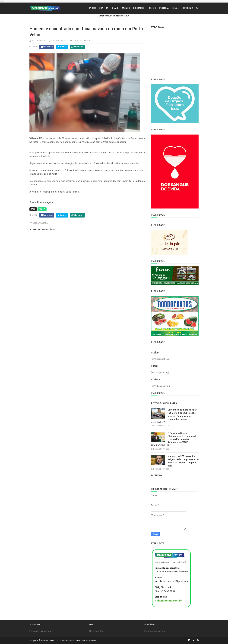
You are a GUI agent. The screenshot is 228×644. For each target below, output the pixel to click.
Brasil (115, 8)
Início (93, 8)
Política (164, 8)
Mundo (126, 8)
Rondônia (187, 8)
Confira (104, 8)
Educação (139, 8)
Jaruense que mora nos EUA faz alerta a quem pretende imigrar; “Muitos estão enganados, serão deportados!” (174, 416)
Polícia (152, 8)
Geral (175, 8)
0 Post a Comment (82, 41)
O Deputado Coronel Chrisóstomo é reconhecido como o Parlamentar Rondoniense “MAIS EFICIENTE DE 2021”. (174, 439)
